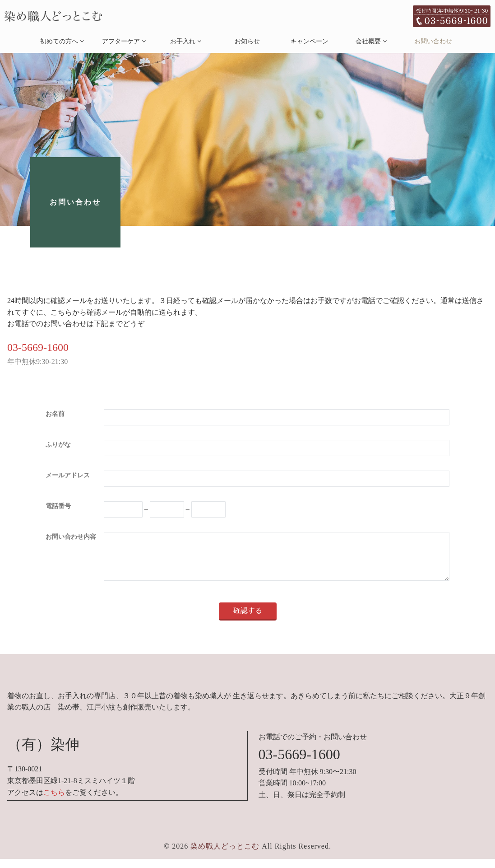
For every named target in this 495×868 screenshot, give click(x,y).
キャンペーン (310, 41)
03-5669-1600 (38, 347)
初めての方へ (59, 41)
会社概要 (368, 41)
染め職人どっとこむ (225, 855)
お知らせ (247, 41)
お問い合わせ (433, 41)
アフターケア (121, 41)
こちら (54, 801)
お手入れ (183, 41)
